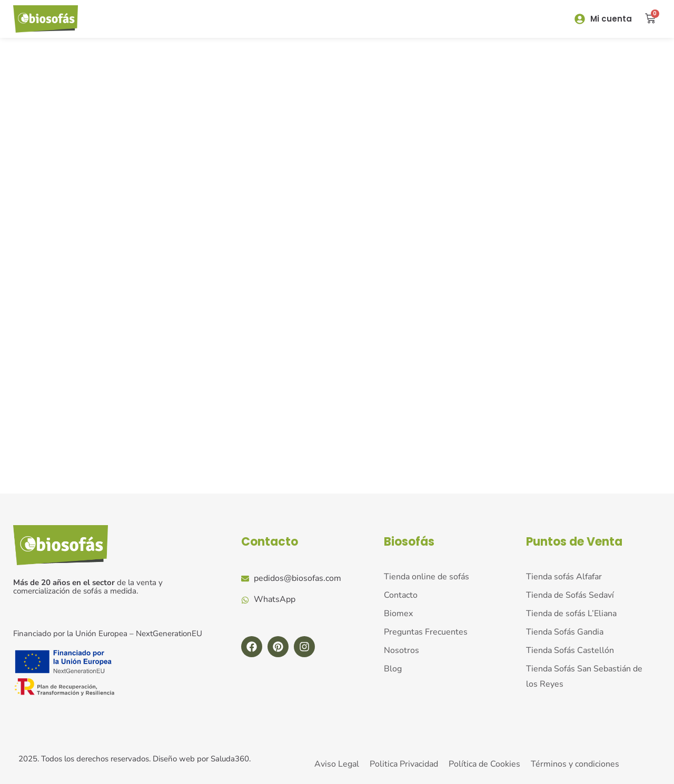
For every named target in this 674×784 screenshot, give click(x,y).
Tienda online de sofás (427, 577)
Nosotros (402, 650)
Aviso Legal (337, 764)
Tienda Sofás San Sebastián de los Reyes (584, 676)
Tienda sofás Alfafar (564, 577)
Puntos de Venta (574, 542)
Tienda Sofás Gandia (565, 632)
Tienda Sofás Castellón (570, 650)
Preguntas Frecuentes (426, 632)
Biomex (398, 614)
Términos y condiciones (575, 764)
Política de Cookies (484, 764)
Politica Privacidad (404, 764)
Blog (393, 668)
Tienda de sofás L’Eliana (571, 614)
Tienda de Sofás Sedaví (570, 595)
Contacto (270, 542)
